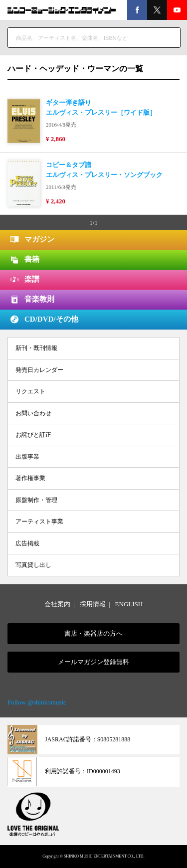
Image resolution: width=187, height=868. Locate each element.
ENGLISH (129, 604)
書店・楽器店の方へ (93, 633)
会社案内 (57, 604)
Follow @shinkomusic (37, 702)
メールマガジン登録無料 (93, 662)
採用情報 (93, 604)
